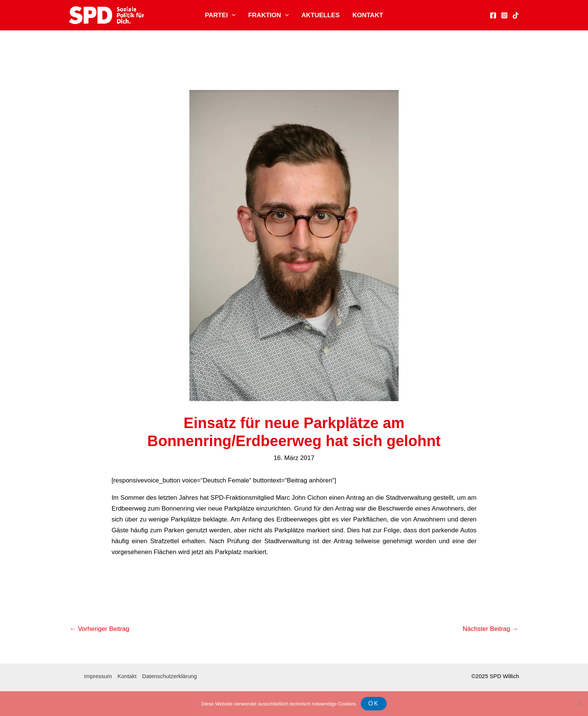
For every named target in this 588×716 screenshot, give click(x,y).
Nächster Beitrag (490, 629)
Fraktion (268, 15)
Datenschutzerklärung (169, 676)
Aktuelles (321, 15)
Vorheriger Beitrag (100, 629)
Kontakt (368, 15)
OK (374, 703)
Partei (220, 15)
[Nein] (579, 704)
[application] (232, 15)
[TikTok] (516, 15)
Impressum (98, 676)
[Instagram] (504, 15)
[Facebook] (493, 15)
